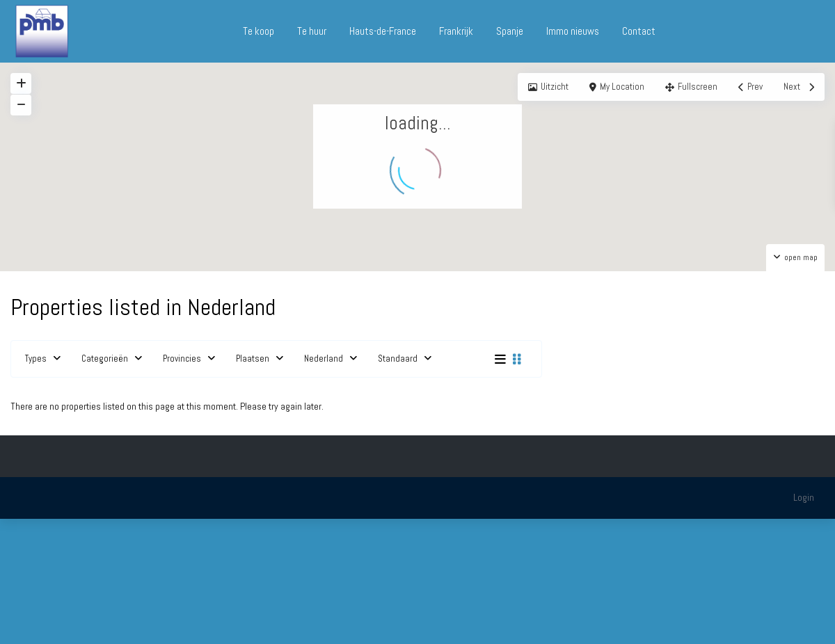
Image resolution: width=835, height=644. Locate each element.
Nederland (324, 359)
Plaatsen (253, 359)
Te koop (259, 31)
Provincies (182, 359)
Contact (639, 31)
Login (804, 497)
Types (36, 359)
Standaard (398, 359)
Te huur (312, 31)
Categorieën (105, 359)
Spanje (510, 31)
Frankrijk (456, 31)
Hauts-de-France (383, 31)
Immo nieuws (573, 31)
